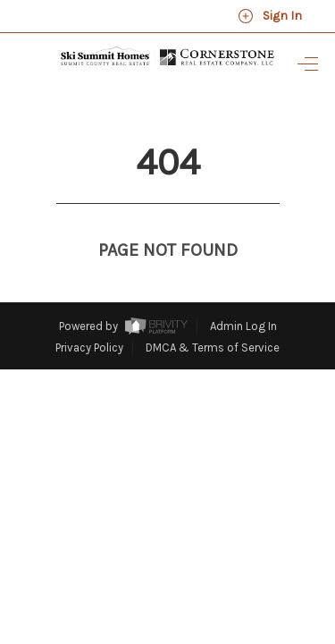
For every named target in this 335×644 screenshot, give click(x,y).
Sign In (270, 16)
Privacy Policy (89, 314)
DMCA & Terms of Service (213, 314)
